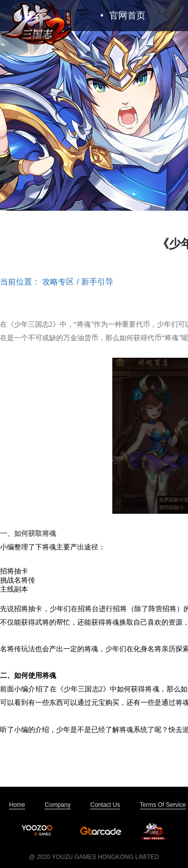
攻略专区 (58, 282)
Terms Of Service (163, 805)
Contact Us (105, 805)
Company (57, 805)
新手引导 (97, 282)
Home (17, 805)
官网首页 (123, 16)
